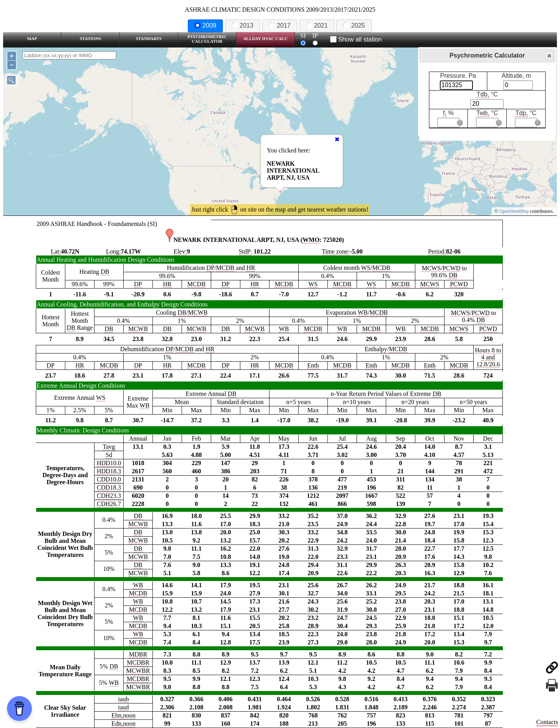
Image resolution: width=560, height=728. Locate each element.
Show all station (356, 39)
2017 (280, 25)
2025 (354, 25)
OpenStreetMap (514, 211)
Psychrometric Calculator (207, 39)
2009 (205, 25)
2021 (317, 25)
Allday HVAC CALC (265, 38)
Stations (90, 38)
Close (549, 56)
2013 (243, 25)
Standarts (149, 38)
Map (32, 38)
